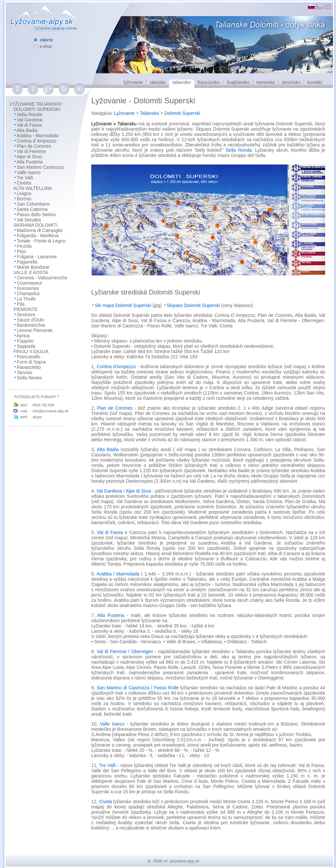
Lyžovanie (124, 113)
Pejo (21, 251)
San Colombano (33, 204)
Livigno (24, 193)
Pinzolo (24, 246)
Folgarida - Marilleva (38, 236)
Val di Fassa (29, 125)
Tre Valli (25, 178)
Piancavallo (29, 357)
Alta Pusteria (29, 162)
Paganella (27, 262)
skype (37, 417)
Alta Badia (27, 130)
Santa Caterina (32, 209)
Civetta (24, 183)
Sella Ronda (29, 115)
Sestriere (26, 315)
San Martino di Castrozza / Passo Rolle (138, 688)
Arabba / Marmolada (118, 574)
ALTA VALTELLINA (32, 188)
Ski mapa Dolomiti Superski (123, 305)
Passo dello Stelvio (36, 215)
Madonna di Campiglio (40, 230)
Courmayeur (29, 283)
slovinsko (291, 82)
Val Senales (29, 220)
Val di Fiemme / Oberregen (125, 651)
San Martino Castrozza (40, 167)
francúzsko (209, 82)
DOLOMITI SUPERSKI (37, 109)
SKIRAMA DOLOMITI (36, 225)
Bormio (24, 199)
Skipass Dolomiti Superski (193, 305)
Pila (21, 304)
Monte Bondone (33, 267)
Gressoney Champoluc (23, 291)
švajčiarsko (238, 82)
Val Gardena (30, 120)
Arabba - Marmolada (38, 136)
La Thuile (26, 299)
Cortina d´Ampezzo (37, 141)
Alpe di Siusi (29, 157)
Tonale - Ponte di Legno (41, 241)
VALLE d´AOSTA (31, 272)
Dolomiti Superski (182, 113)
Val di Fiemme (31, 151)
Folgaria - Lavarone (37, 257)
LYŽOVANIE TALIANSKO (36, 104)
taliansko (182, 82)
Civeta (105, 802)
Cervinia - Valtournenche (42, 278)
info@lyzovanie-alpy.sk (50, 411)
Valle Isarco (29, 172)
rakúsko (158, 82)
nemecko (266, 82)
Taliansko (150, 113)
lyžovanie (133, 82)
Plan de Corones (34, 146)
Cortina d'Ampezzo (116, 367)
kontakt (315, 82)
